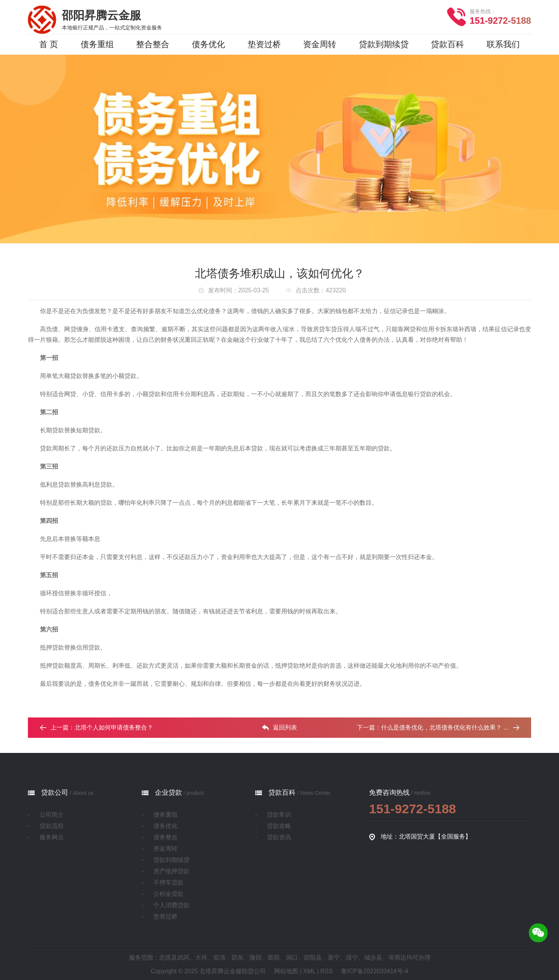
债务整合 (165, 837)
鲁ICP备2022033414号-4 (375, 971)
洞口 (292, 958)
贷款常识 (279, 815)
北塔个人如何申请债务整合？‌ (114, 727)
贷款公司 (55, 793)
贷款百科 (282, 793)
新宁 (334, 958)
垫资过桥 (165, 916)
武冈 (183, 958)
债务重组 (165, 815)
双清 (219, 958)
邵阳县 (313, 958)
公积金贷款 (168, 894)
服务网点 (52, 837)
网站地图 (286, 971)
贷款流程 (52, 826)
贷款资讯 (279, 837)
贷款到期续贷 (172, 860)
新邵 (274, 958)
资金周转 (165, 849)
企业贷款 (168, 793)
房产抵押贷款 (172, 871)
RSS (327, 971)
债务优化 (165, 826)
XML (309, 971)
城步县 (373, 958)
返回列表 (279, 728)
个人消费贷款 (172, 905)
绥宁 (352, 958)
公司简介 (52, 815)
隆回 (256, 958)
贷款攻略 (279, 826)
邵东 (237, 958)
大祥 (201, 958)
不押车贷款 (168, 882)
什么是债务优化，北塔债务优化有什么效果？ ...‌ (445, 727)
